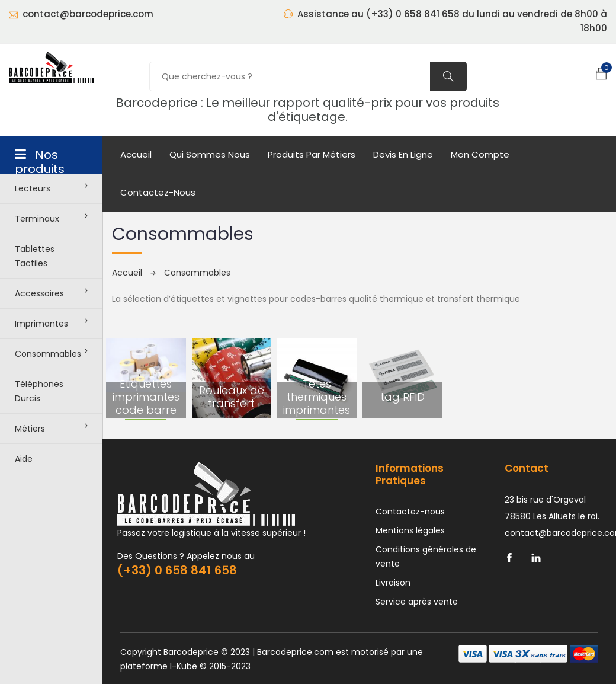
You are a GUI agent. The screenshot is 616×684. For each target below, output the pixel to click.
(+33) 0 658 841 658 (177, 570)
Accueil (136, 154)
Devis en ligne (403, 154)
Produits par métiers (312, 154)
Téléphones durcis (39, 391)
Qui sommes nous (210, 154)
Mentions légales (410, 530)
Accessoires (51, 293)
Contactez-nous (158, 192)
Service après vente (417, 602)
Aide (24, 459)
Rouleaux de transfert (232, 397)
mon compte (480, 154)
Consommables (51, 353)
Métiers (51, 428)
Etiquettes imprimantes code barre (146, 397)
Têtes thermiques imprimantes (317, 397)
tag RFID (402, 397)
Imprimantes (51, 323)
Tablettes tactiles (35, 256)
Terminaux (51, 218)
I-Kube (184, 666)
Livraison (393, 583)
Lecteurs (51, 188)
